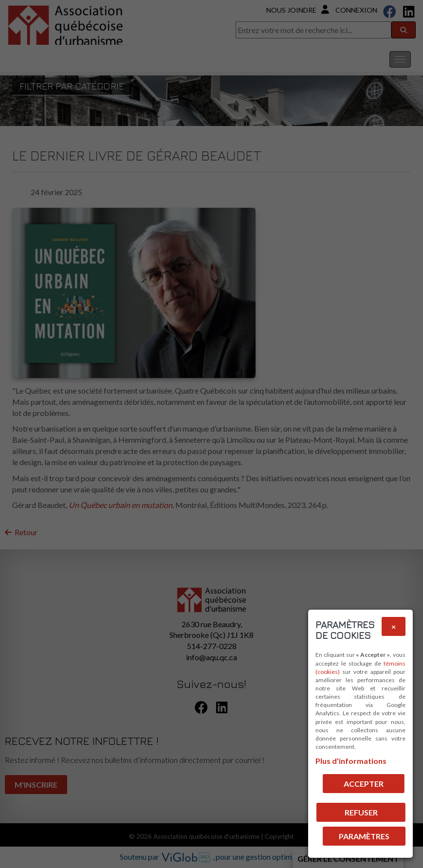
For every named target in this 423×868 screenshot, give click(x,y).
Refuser (361, 812)
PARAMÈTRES (364, 836)
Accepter (364, 784)
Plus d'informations (351, 761)
